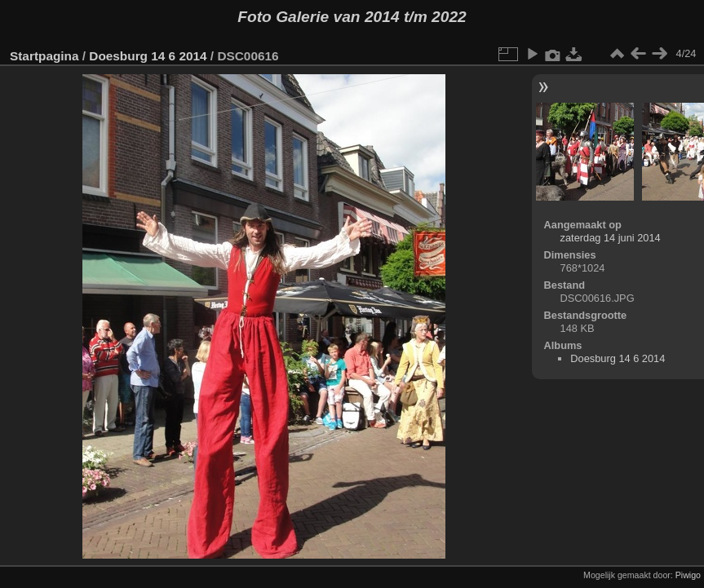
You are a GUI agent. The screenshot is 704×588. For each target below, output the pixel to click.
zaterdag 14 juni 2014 (611, 238)
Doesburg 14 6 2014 (148, 56)
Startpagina (44, 56)
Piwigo (688, 575)
